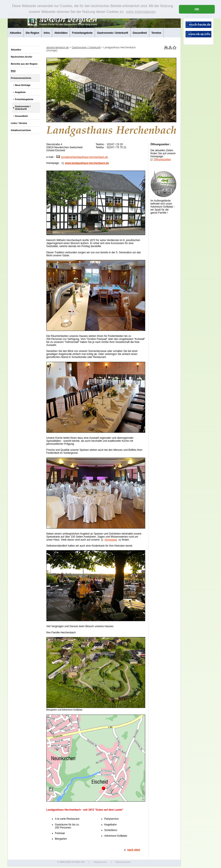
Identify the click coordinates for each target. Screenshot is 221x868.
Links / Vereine (19, 123)
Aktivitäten (61, 33)
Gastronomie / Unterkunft (113, 33)
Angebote (20, 92)
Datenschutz (123, 862)
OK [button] (197, 9)
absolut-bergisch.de (58, 47)
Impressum (100, 862)
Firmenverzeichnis (21, 78)
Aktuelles (16, 33)
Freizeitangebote (82, 33)
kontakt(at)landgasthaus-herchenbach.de (82, 157)
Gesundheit (140, 33)
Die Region (33, 33)
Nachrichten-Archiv (22, 57)
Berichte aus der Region (24, 64)
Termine (156, 33)
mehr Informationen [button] (141, 12)
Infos (47, 33)
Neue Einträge (23, 85)
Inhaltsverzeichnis (21, 130)
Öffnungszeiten (161, 159)
